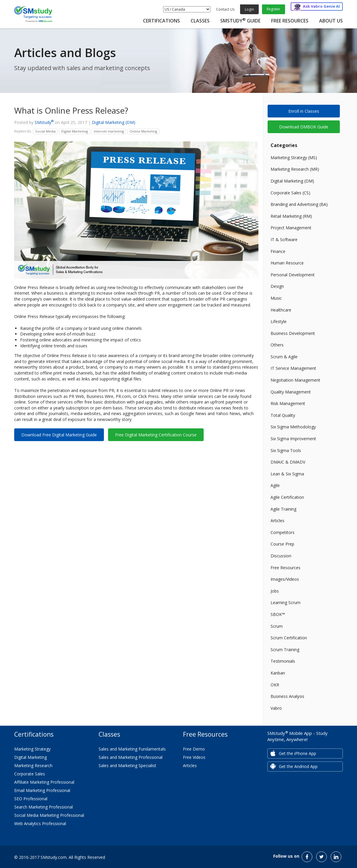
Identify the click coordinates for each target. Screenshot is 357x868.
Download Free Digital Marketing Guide (59, 435)
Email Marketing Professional (42, 790)
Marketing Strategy (32, 749)
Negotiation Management (295, 380)
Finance (278, 251)
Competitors (283, 532)
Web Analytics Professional (40, 823)
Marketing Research (33, 765)
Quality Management (291, 392)
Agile (275, 485)
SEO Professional (31, 799)
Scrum (277, 626)
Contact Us (225, 9)
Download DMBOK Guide (304, 127)
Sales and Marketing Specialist (127, 765)
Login (249, 9)
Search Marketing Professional (44, 807)
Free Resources (290, 21)
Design (277, 286)
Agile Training (283, 509)
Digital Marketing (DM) (114, 122)
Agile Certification (287, 497)
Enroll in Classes (304, 111)
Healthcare (281, 310)
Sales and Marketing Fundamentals (132, 749)
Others (277, 345)
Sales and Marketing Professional (131, 757)
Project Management (291, 228)
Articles (278, 521)
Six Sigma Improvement (293, 439)
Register (274, 9)
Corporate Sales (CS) (290, 193)
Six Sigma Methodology (293, 427)
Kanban (278, 673)
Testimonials (283, 661)
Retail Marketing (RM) (291, 216)
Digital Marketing (30, 757)
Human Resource (287, 263)
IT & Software (284, 239)
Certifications (161, 21)
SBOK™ (278, 614)
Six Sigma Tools (286, 450)
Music (276, 298)
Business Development (293, 333)
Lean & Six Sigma (287, 474)
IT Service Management (293, 368)
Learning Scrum (286, 602)
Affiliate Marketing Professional (44, 782)
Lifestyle (279, 321)
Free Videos (194, 757)
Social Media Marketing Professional (49, 815)
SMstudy (44, 122)
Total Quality (283, 415)
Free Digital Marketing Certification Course (156, 435)
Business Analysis (287, 696)
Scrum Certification (289, 638)
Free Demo (194, 749)
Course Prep (282, 544)
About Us (331, 21)
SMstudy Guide (240, 21)
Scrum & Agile (284, 357)
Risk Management (288, 403)
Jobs (275, 591)
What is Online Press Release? (71, 110)
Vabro (276, 708)
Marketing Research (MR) (295, 169)
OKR (275, 685)
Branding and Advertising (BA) (299, 204)
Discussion (281, 556)
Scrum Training (285, 650)
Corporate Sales (30, 774)
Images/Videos (285, 579)
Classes (200, 21)
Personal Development (293, 275)
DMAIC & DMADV (288, 462)
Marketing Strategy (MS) (294, 158)
